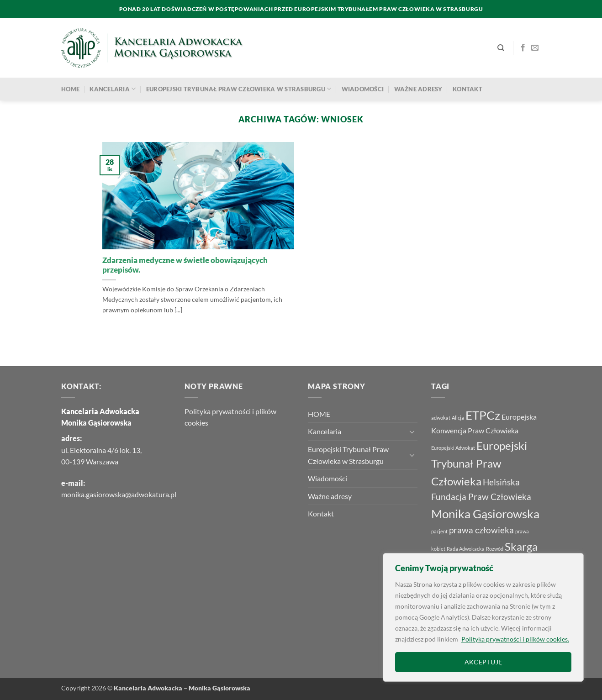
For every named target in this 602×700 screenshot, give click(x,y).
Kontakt (467, 89)
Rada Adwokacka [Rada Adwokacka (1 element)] (466, 549)
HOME (70, 89)
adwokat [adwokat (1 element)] (441, 418)
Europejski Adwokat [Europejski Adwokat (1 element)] (453, 448)
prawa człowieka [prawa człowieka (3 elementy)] (481, 530)
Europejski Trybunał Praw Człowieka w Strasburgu (239, 89)
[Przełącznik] (412, 432)
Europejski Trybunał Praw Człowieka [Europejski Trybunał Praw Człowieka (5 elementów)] (479, 463)
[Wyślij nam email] (535, 48)
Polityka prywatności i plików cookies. (515, 639)
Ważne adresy (418, 89)
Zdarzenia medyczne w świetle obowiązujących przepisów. (185, 265)
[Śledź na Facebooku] (523, 48)
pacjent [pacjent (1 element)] (439, 531)
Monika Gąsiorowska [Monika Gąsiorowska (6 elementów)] (485, 514)
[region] (483, 617)
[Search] (501, 48)
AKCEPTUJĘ (483, 662)
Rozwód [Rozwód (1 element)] (495, 549)
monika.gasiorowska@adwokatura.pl (119, 494)
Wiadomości (363, 89)
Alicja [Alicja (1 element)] (458, 418)
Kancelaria (113, 89)
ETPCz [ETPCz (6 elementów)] (483, 415)
